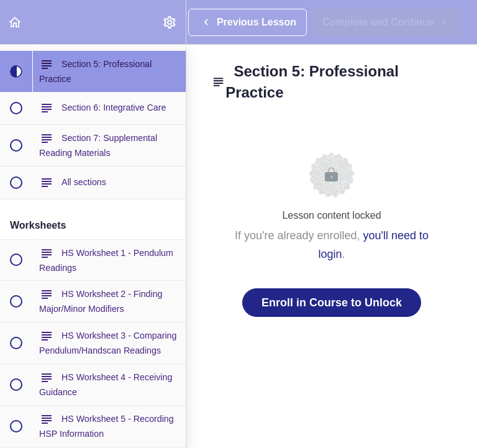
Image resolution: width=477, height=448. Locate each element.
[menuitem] (170, 22)
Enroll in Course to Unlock (332, 303)
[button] (16, 22)
